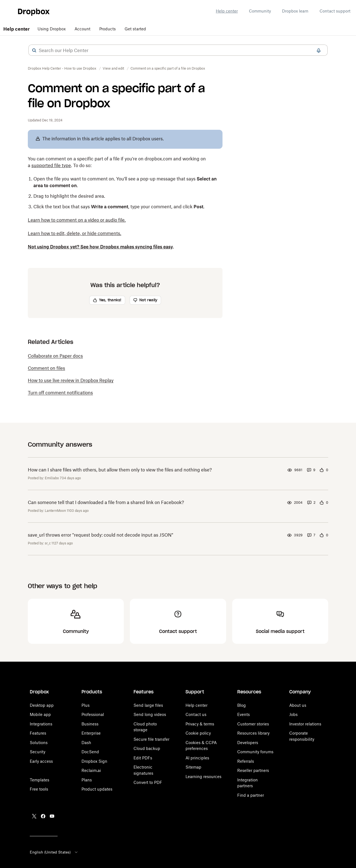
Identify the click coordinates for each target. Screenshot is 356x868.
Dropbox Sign (94, 761)
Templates (39, 780)
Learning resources (203, 777)
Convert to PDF (148, 782)
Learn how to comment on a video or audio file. (77, 220)
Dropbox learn (295, 11)
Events (243, 714)
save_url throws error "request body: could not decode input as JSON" (101, 535)
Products (107, 29)
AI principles (197, 758)
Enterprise (91, 733)
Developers (248, 743)
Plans (87, 780)
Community (260, 11)
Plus (86, 705)
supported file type (51, 165)
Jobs (293, 714)
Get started (135, 29)
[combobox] (178, 50)
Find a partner (251, 795)
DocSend (90, 752)
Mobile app (40, 714)
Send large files (148, 705)
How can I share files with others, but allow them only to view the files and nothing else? (120, 470)
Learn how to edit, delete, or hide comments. (75, 233)
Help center (227, 11)
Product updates (97, 789)
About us (298, 705)
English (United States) (54, 852)
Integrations (41, 724)
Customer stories (253, 724)
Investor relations (305, 724)
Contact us (196, 714)
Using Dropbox (52, 29)
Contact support (335, 11)
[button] (34, 50)
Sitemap (193, 767)
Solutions (39, 743)
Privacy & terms (200, 724)
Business (90, 724)
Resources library (253, 733)
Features (38, 733)
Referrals (246, 761)
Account (82, 29)
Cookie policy (198, 733)
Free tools (39, 789)
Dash (86, 743)
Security (38, 752)
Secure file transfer (151, 739)
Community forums (255, 752)
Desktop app (42, 705)
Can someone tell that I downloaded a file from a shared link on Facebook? (106, 502)
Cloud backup (147, 748)
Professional (93, 714)
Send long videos (150, 714)
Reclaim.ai (91, 770)
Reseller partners (253, 770)
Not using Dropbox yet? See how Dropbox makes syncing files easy (100, 247)
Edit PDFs (143, 758)
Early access (41, 761)
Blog (242, 705)
